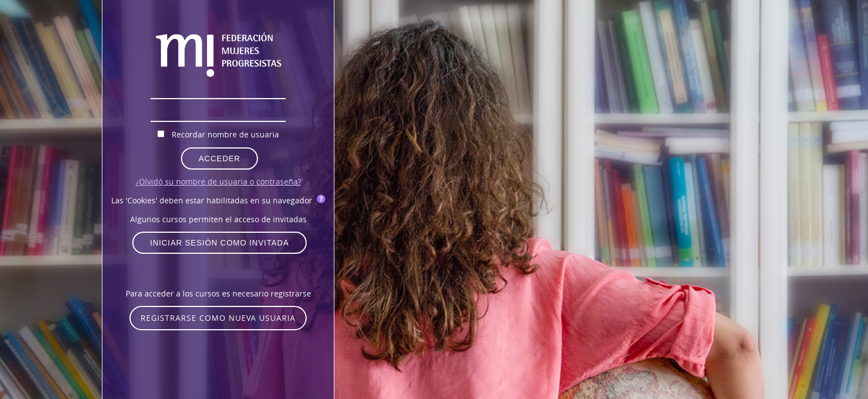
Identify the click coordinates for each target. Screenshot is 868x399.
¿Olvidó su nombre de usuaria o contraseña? (218, 181)
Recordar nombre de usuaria (225, 134)
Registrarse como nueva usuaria (218, 318)
